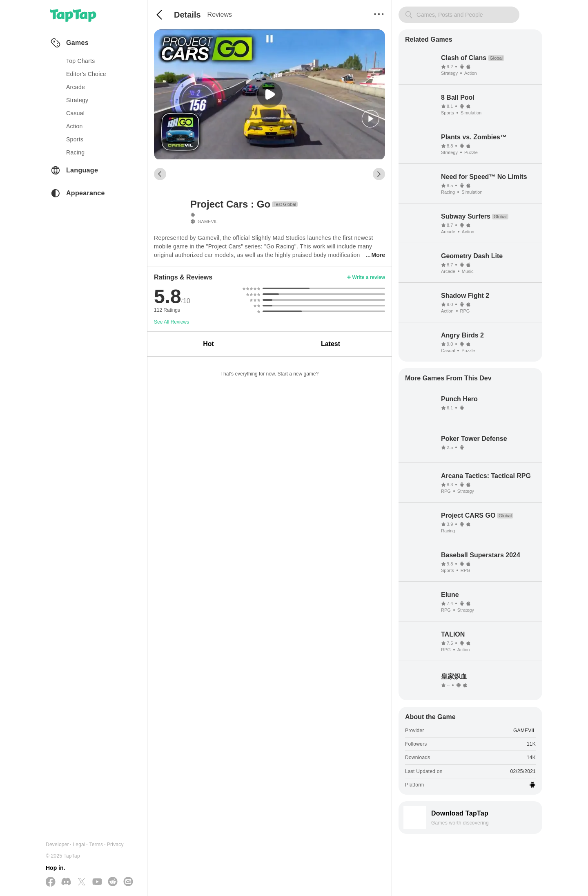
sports (75, 139)
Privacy (115, 845)
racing (75, 152)
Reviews (220, 15)
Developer (57, 845)
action (75, 126)
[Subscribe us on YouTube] (97, 882)
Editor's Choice (86, 74)
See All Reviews (171, 322)
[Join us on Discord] (66, 882)
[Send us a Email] (128, 882)
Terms (96, 845)
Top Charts (81, 61)
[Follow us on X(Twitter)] (82, 882)
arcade (76, 87)
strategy (77, 100)
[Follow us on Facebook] (51, 882)
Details (187, 15)
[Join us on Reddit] (113, 882)
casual (75, 113)
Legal (79, 845)
